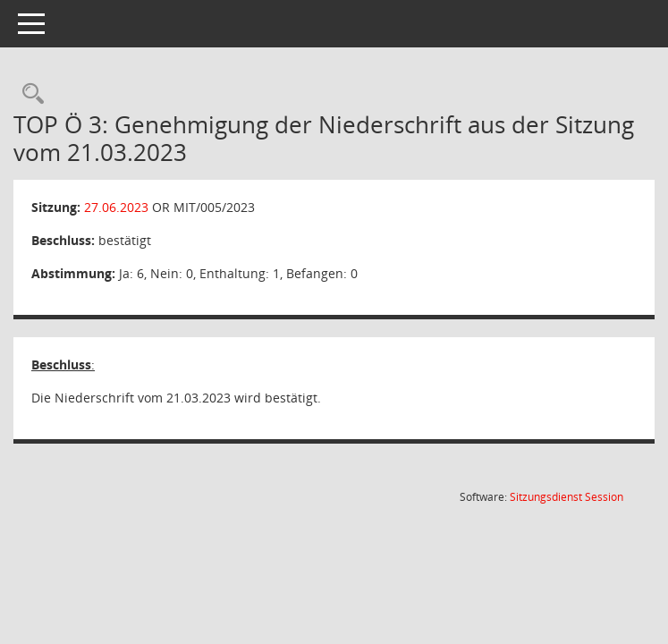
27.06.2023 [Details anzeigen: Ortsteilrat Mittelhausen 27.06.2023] (116, 207)
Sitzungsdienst (567, 497)
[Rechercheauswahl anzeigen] (29, 94)
